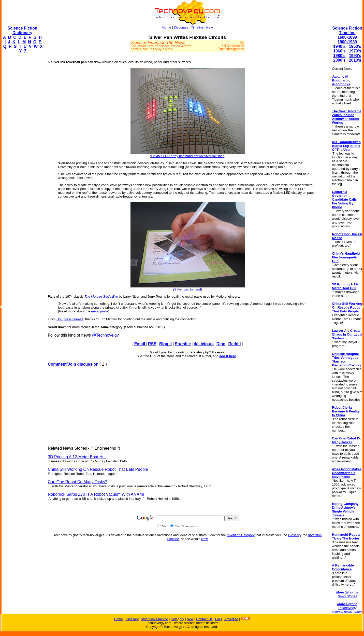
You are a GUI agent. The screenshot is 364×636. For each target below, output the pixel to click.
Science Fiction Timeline (347, 30)
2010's (355, 60)
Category (177, 619)
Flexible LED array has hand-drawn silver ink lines (187, 156)
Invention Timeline (155, 619)
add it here (228, 356)
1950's (355, 46)
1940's (339, 46)
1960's (339, 51)
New (210, 27)
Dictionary (181, 27)
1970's (355, 51)
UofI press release (70, 319)
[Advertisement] (22, 134)
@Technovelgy (105, 335)
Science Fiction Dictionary (22, 30)
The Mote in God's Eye (101, 296)
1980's (339, 56)
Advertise (231, 619)
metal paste (100, 311)
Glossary (294, 535)
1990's (355, 56)
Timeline (198, 27)
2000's (339, 60)
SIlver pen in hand (188, 289)
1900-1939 (347, 42)
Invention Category (241, 535)
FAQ (219, 619)
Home (167, 27)
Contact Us (204, 619)
